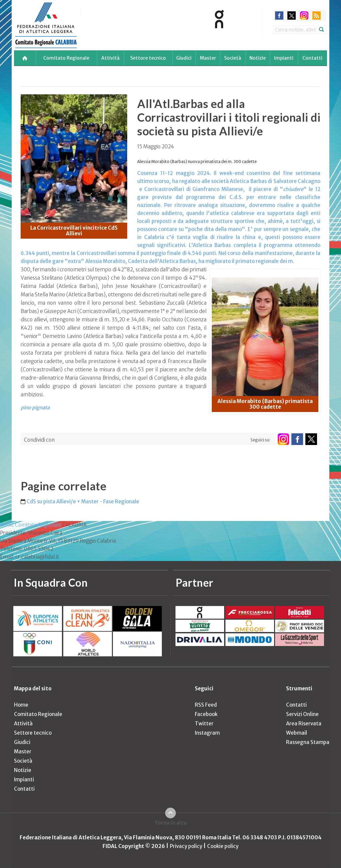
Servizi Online (302, 714)
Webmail (297, 733)
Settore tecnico (148, 58)
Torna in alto (171, 823)
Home (21, 705)
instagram (304, 15)
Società (233, 58)
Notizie (258, 58)
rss (317, 15)
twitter (292, 15)
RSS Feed (206, 705)
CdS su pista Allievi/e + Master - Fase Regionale (83, 501)
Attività (110, 58)
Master (208, 58)
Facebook (206, 714)
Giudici (184, 58)
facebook (279, 15)
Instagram (207, 733)
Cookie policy (223, 846)
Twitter (204, 723)
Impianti (284, 58)
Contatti (312, 58)
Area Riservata (304, 723)
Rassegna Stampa (308, 742)
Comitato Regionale (66, 58)
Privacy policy (186, 846)
